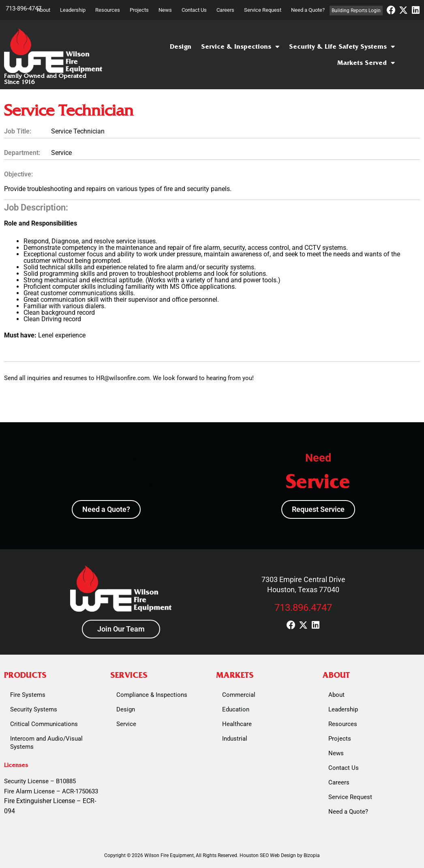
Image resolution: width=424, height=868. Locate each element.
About (44, 10)
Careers (225, 10)
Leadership (73, 10)
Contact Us (194, 10)
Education (236, 709)
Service (126, 724)
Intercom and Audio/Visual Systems (46, 743)
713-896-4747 (24, 9)
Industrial (235, 739)
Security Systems (34, 709)
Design (181, 46)
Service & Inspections (240, 47)
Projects (139, 10)
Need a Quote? (308, 10)
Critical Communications (44, 724)
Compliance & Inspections (152, 695)
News (165, 10)
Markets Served (366, 63)
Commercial (239, 695)
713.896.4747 (303, 608)
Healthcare (237, 724)
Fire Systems (28, 695)
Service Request (263, 10)
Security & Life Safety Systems (342, 47)
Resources (108, 10)
